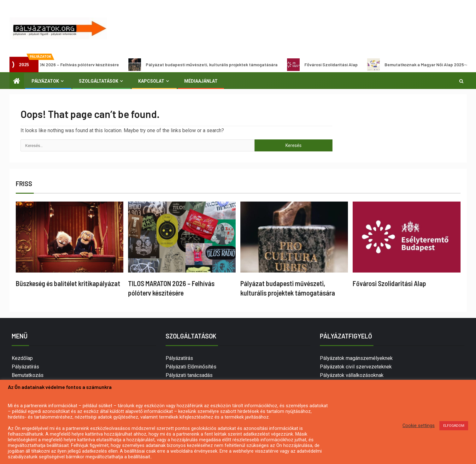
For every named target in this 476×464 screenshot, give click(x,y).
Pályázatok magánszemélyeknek (356, 358)
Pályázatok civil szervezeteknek (356, 367)
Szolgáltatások (99, 81)
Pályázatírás (25, 367)
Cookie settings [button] (419, 426)
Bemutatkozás (28, 375)
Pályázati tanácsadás (189, 375)
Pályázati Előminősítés (191, 367)
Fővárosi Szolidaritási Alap (327, 65)
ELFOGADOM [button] (454, 426)
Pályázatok (45, 81)
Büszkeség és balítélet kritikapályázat (68, 283)
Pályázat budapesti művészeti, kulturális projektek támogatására (208, 65)
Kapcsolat (151, 81)
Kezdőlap (22, 358)
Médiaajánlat (201, 81)
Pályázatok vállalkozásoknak (352, 375)
